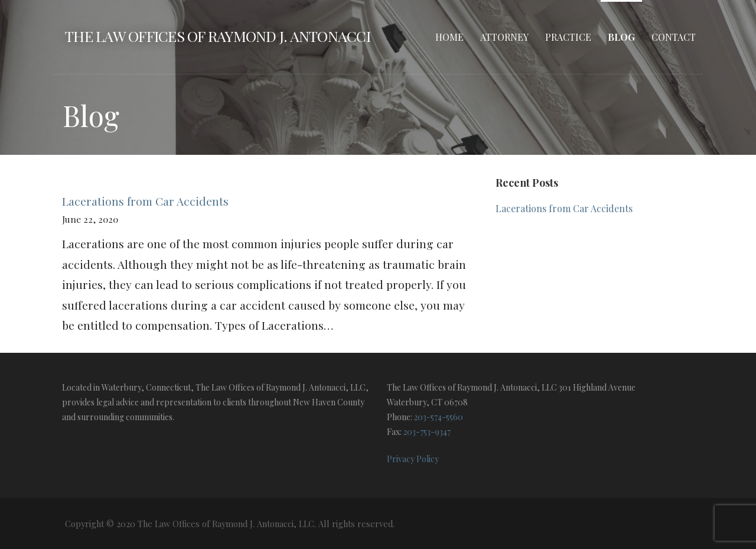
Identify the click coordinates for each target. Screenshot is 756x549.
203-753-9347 (427, 432)
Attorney (504, 37)
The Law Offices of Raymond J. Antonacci (218, 36)
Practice (568, 37)
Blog (621, 37)
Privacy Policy (413, 459)
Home (449, 37)
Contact (674, 37)
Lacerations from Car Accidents (145, 201)
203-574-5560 (439, 417)
